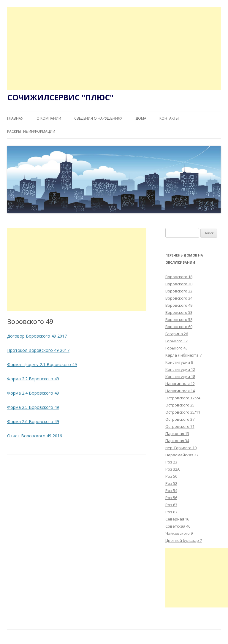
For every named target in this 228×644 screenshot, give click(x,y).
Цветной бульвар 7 (184, 540)
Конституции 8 (179, 362)
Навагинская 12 (180, 384)
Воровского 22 (179, 291)
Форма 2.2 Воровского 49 (33, 379)
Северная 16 (177, 519)
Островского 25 (180, 405)
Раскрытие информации (31, 131)
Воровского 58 (179, 319)
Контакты (169, 118)
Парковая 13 (177, 433)
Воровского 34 (179, 298)
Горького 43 (176, 348)
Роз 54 (171, 490)
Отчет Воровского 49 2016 (35, 436)
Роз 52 (171, 483)
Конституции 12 (180, 369)
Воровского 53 (179, 312)
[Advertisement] (114, 49)
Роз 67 (171, 512)
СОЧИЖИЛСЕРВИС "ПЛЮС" (60, 97)
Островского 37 (180, 419)
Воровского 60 (179, 327)
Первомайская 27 (182, 455)
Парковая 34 (177, 441)
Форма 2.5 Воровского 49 (33, 407)
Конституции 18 (180, 376)
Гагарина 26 (177, 334)
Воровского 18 (179, 277)
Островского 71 (180, 426)
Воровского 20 (179, 284)
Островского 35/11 (183, 412)
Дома (141, 118)
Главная (15, 118)
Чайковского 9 (179, 533)
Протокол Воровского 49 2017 (38, 350)
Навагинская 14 (180, 391)
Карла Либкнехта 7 (183, 355)
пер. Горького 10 (181, 448)
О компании (49, 118)
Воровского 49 (179, 305)
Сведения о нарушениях (98, 118)
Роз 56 (171, 498)
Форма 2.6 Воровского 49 (33, 421)
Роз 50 (171, 476)
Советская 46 (178, 526)
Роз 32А (172, 469)
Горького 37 (176, 341)
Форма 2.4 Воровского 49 (33, 393)
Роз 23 (171, 462)
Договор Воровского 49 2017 (37, 336)
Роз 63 (171, 505)
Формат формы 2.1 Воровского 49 (42, 364)
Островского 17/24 (183, 398)
